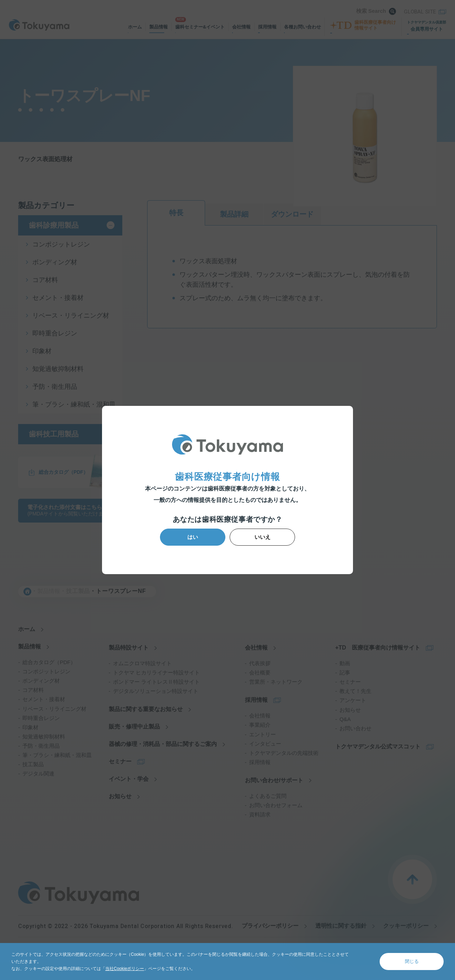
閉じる (412, 961)
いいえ (262, 537)
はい (193, 537)
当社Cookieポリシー (125, 969)
